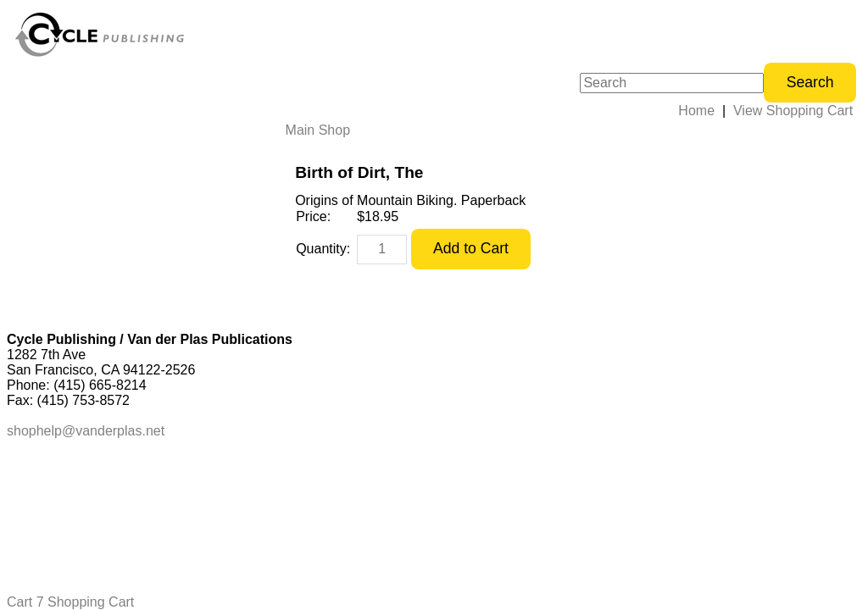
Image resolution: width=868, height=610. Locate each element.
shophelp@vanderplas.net (86, 431)
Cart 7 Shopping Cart (70, 602)
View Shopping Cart (793, 111)
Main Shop (318, 130)
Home (696, 111)
